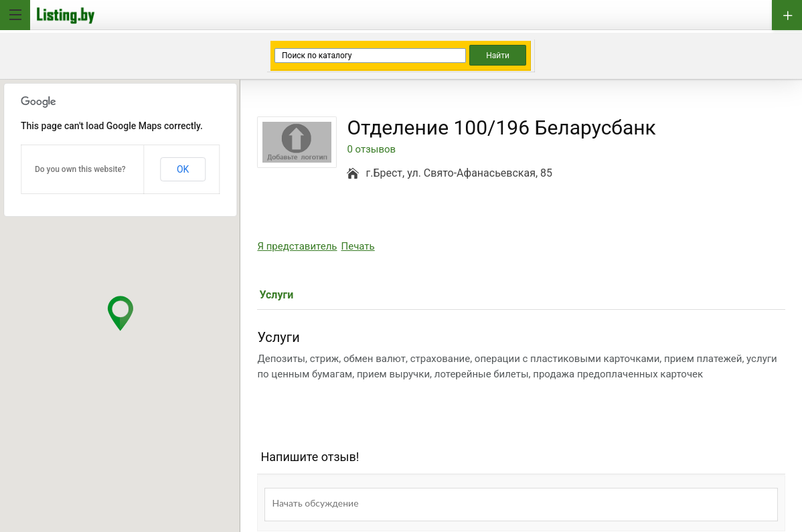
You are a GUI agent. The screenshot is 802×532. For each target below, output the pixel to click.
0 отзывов (371, 150)
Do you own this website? (80, 169)
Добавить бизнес (787, 15)
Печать (358, 246)
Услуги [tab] (276, 295)
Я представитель (297, 246)
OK (183, 169)
